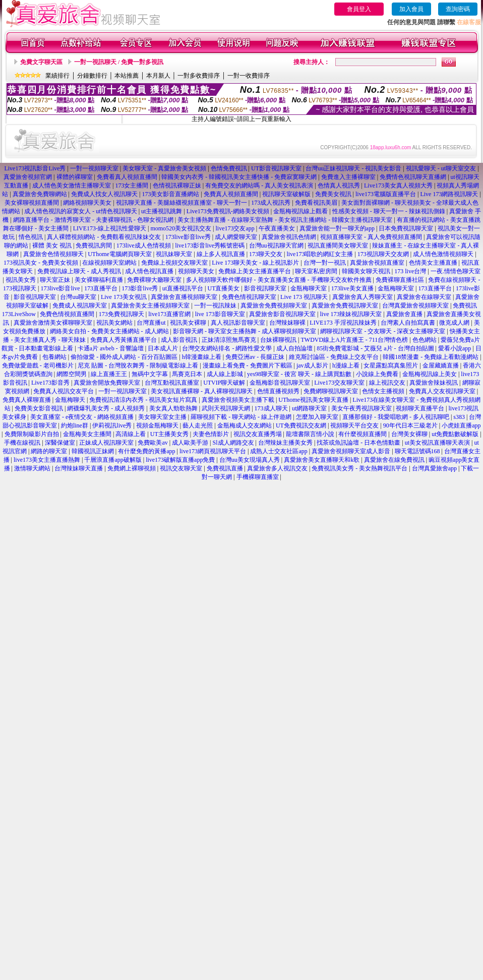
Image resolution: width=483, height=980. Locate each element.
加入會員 (411, 9)
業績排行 (57, 76)
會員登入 (359, 9)
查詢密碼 (458, 9)
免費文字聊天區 (41, 62)
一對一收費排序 (249, 76)
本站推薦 (127, 76)
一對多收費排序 (199, 76)
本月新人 (158, 76)
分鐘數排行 (92, 76)
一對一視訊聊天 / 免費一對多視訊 (119, 62)
